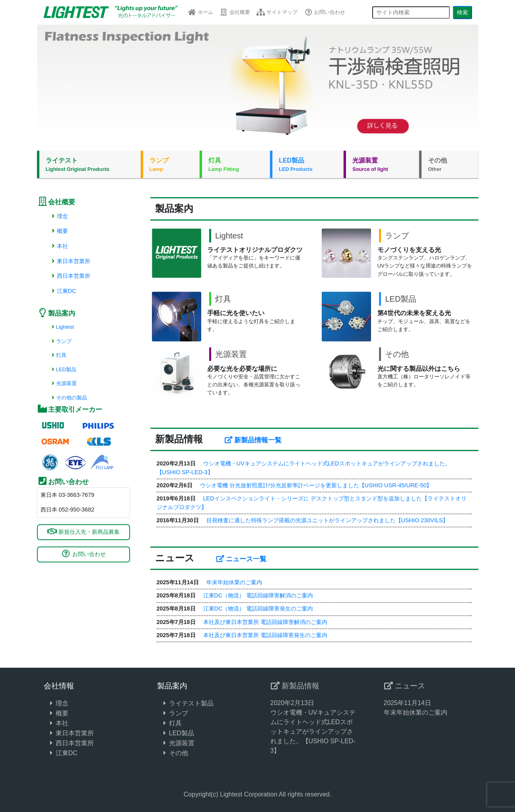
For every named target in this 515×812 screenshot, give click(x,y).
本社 (59, 246)
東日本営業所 (70, 261)
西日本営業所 (70, 276)
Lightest (62, 327)
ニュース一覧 (241, 559)
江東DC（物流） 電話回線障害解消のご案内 (258, 595)
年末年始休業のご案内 (234, 582)
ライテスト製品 (191, 703)
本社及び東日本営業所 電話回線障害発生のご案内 (265, 635)
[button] (70, 88)
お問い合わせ (324, 12)
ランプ (171, 165)
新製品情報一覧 (253, 440)
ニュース (404, 686)
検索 (463, 12)
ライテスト (90, 165)
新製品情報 (295, 686)
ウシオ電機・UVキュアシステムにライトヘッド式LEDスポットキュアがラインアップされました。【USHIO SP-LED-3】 (313, 732)
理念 (59, 216)
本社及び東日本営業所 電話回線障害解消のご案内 (265, 622)
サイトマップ (277, 12)
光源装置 (383, 165)
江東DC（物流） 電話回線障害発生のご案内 (258, 609)
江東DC (63, 291)
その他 (450, 165)
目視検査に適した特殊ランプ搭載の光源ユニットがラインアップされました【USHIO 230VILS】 (327, 520)
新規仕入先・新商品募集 (84, 532)
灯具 (236, 165)
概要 (59, 231)
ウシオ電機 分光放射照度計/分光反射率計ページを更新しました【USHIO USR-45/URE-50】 (316, 485)
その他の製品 (68, 398)
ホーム (200, 12)
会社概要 (235, 12)
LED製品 (308, 165)
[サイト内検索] (411, 13)
